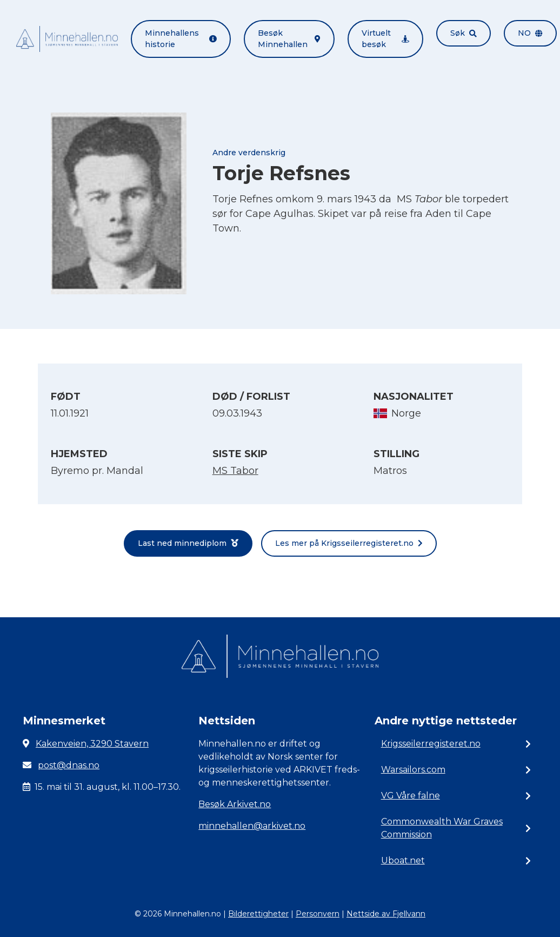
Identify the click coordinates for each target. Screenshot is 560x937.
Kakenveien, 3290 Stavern (92, 744)
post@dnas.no (69, 765)
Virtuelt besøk (385, 39)
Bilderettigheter (258, 914)
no (530, 33)
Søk (464, 33)
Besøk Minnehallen (289, 39)
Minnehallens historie (181, 39)
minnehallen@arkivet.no (252, 826)
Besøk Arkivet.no (235, 804)
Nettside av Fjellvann (386, 914)
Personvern (318, 914)
